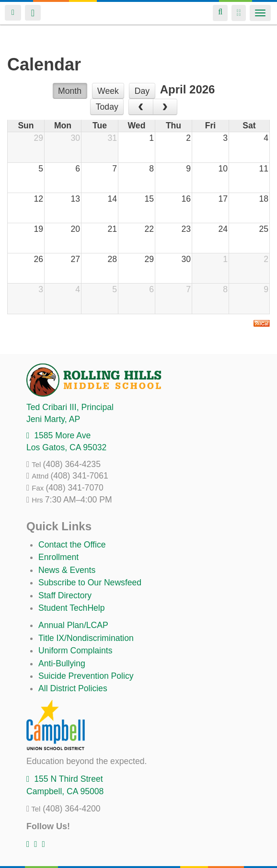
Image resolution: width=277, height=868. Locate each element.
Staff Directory (65, 595)
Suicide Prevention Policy (86, 676)
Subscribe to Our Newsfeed (90, 582)
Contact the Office (72, 545)
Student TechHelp (72, 608)
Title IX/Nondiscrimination (86, 638)
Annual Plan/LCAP (73, 625)
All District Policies (73, 688)
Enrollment (58, 557)
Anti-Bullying (62, 663)
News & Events (67, 570)
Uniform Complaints (75, 651)
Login (13, 13)
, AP (53, 419)
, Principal (70, 407)
